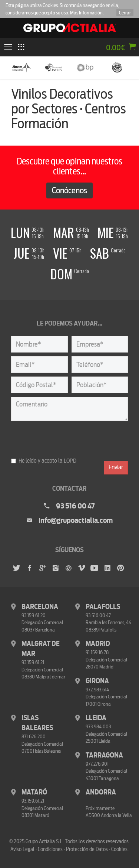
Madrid (98, 644)
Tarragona (104, 755)
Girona (97, 681)
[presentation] (67, 439)
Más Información (86, 13)
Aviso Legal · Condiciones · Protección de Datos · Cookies (69, 849)
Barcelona (40, 607)
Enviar (116, 467)
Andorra (101, 792)
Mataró (34, 792)
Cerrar (125, 13)
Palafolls (103, 607)
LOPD (70, 461)
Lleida (96, 718)
